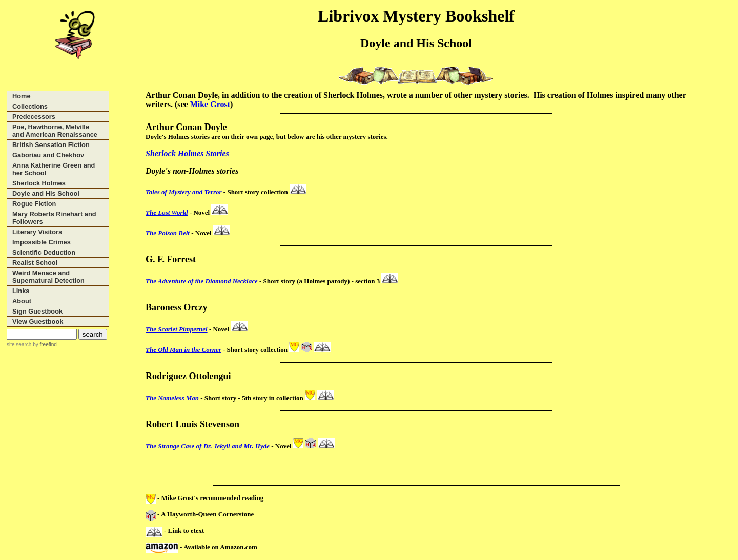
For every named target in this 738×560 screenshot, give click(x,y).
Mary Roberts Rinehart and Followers (54, 218)
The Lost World (167, 212)
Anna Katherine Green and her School (54, 169)
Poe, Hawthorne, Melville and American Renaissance (55, 131)
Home (22, 96)
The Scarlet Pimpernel (177, 329)
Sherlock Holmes (39, 183)
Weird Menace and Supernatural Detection (48, 277)
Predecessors (34, 117)
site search (19, 345)
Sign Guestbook (37, 311)
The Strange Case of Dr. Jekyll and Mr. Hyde (208, 446)
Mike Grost (210, 104)
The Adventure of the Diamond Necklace (202, 281)
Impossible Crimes (42, 242)
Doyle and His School (46, 193)
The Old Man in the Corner (183, 350)
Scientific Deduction (44, 252)
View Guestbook (38, 322)
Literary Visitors (37, 232)
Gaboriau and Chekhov (48, 155)
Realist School (35, 263)
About (22, 301)
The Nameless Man (172, 398)
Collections (30, 106)
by (44, 345)
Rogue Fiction (34, 204)
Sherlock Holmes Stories (187, 153)
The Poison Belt (168, 233)
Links (21, 291)
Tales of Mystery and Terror (184, 192)
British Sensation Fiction (51, 145)
